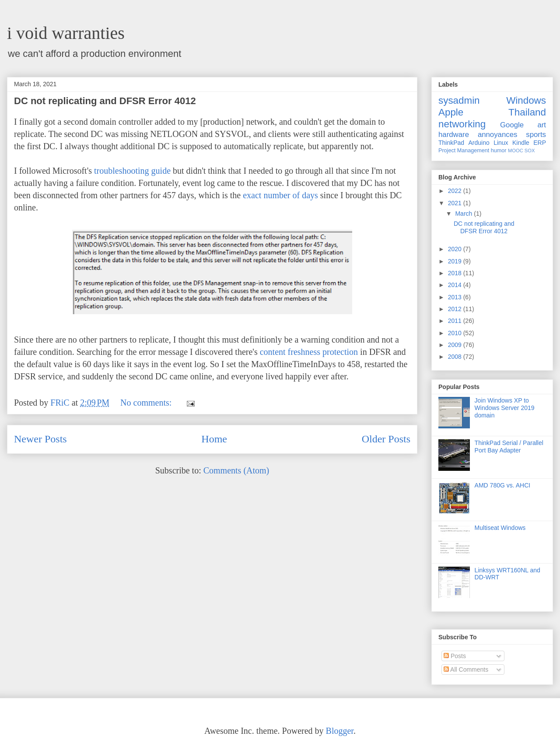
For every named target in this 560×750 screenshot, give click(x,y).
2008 (456, 357)
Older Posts (386, 439)
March (464, 214)
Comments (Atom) (236, 470)
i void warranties (66, 33)
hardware (454, 135)
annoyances (498, 135)
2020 (456, 249)
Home (214, 439)
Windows (526, 100)
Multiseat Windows (500, 528)
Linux (501, 143)
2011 (456, 321)
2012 (456, 309)
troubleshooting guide (132, 171)
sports (536, 135)
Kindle (521, 143)
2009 (456, 345)
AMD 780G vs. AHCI (503, 485)
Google (512, 125)
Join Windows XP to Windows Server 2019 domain (505, 408)
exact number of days (280, 195)
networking (462, 124)
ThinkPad (451, 143)
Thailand (527, 112)
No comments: (147, 403)
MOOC (516, 151)
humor (499, 151)
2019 (456, 261)
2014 (456, 285)
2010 (456, 333)
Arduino (479, 143)
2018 (456, 273)
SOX (530, 151)
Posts (455, 656)
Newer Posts (40, 439)
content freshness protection (309, 352)
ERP (540, 143)
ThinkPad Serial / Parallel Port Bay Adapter (509, 447)
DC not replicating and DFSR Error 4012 (105, 101)
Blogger (340, 731)
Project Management (464, 151)
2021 (456, 203)
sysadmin (459, 100)
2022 (456, 191)
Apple (451, 112)
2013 (456, 297)
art (542, 125)
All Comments (466, 669)
